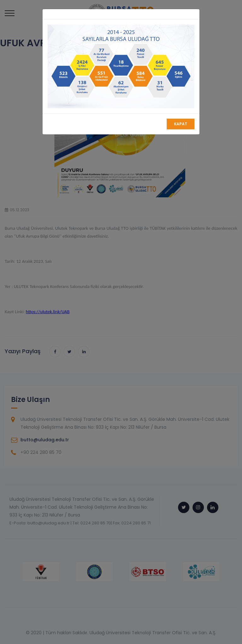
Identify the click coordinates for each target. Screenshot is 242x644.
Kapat (181, 124)
